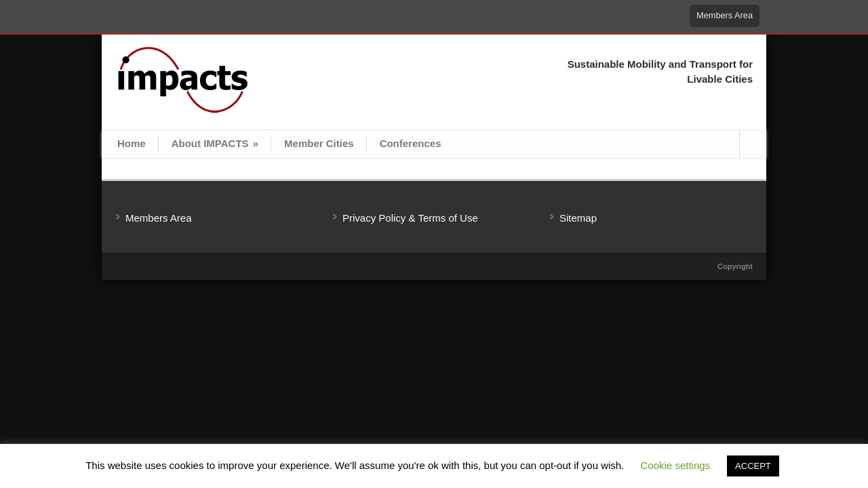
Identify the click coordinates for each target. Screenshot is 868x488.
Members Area (725, 15)
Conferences (411, 143)
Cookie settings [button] (676, 465)
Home (132, 143)
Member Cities (319, 143)
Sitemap (578, 218)
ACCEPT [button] (753, 466)
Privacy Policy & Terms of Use (410, 218)
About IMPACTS (215, 143)
